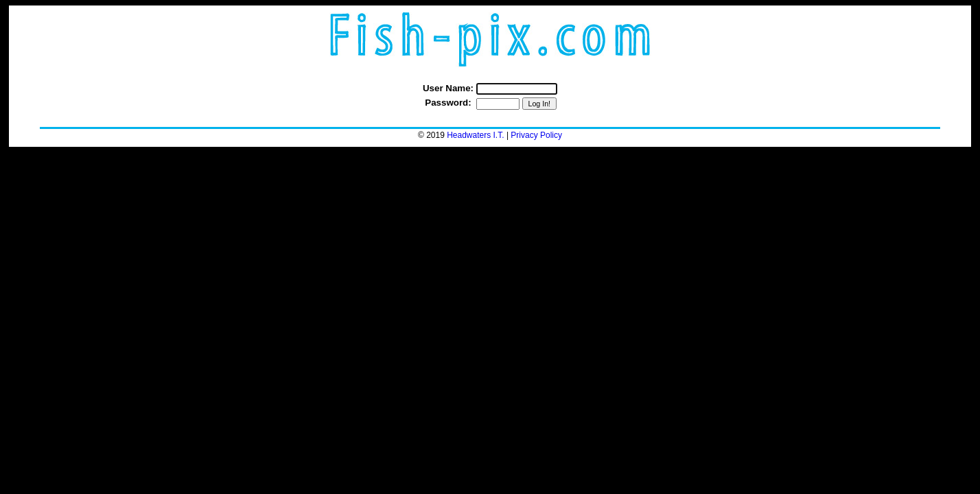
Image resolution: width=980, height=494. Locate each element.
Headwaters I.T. (475, 135)
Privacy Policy (536, 135)
